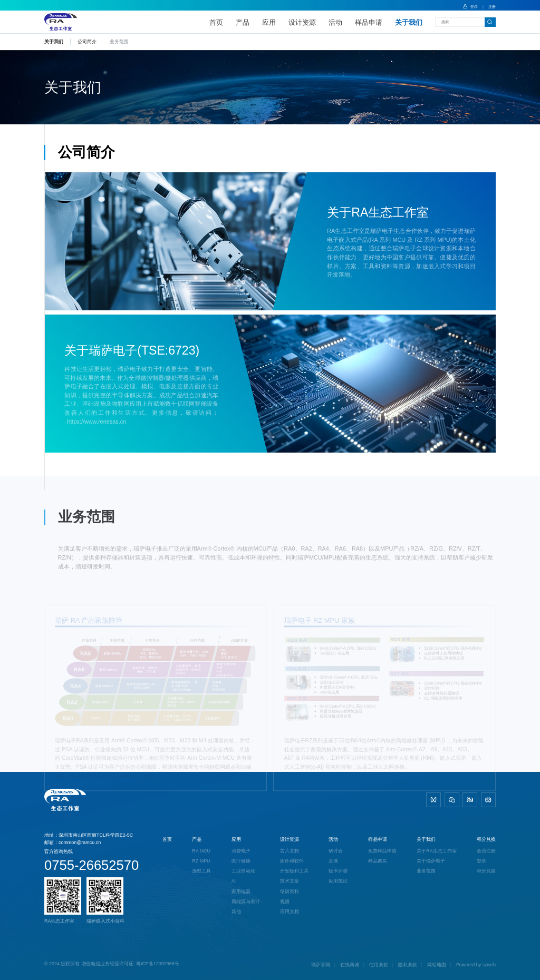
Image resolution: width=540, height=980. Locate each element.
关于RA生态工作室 (436, 851)
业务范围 (426, 871)
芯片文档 (290, 851)
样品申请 (369, 22)
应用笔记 (338, 881)
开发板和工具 (294, 871)
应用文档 (290, 912)
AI (234, 881)
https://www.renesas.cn (97, 422)
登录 (470, 7)
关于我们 (409, 22)
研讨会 (336, 851)
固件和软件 (292, 861)
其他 (236, 912)
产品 (243, 22)
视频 (285, 901)
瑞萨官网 (321, 965)
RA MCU (201, 851)
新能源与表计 (246, 901)
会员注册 (486, 851)
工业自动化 (243, 871)
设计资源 (302, 22)
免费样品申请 (382, 851)
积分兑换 (486, 839)
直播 (333, 861)
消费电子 (241, 851)
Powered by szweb (476, 965)
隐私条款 (408, 965)
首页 (216, 22)
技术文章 (290, 881)
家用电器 (241, 891)
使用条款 (379, 965)
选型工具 (201, 871)
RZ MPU (201, 861)
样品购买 (378, 861)
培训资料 (290, 891)
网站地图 (437, 965)
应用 (269, 22)
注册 (492, 7)
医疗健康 (241, 861)
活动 (335, 22)
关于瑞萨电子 (431, 861)
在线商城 (350, 965)
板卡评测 (338, 871)
